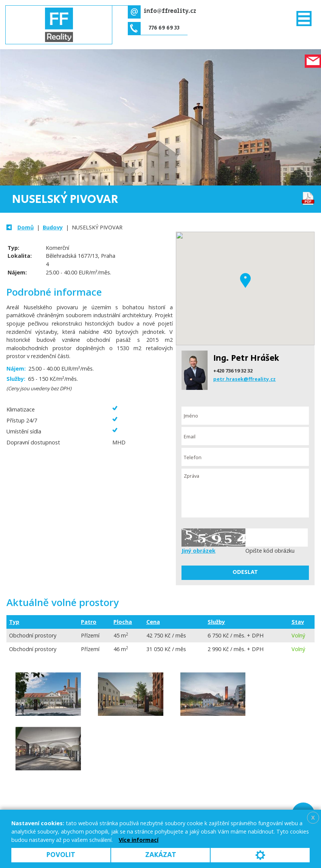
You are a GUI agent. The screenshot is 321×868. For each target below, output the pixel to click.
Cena (153, 622)
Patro (89, 622)
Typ (14, 622)
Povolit (61, 855)
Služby (216, 622)
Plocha (123, 622)
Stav (298, 622)
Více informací (139, 840)
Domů (26, 227)
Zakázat (161, 855)
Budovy (53, 227)
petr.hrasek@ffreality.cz (244, 379)
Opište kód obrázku (270, 551)
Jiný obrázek (198, 551)
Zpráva (245, 493)
